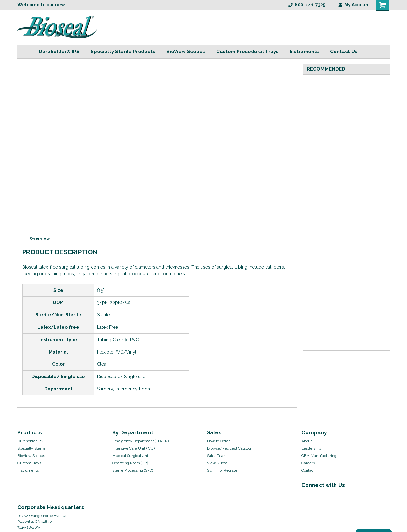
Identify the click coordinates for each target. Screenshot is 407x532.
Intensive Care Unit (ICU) (133, 448)
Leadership (311, 448)
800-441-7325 (307, 5)
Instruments (304, 52)
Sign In (213, 470)
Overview (40, 238)
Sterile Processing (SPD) (133, 470)
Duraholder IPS (30, 441)
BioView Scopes (186, 52)
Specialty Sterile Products (123, 52)
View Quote (217, 463)
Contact (308, 470)
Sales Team (217, 456)
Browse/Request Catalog (229, 448)
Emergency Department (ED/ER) (140, 441)
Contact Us (344, 52)
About (307, 441)
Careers (308, 463)
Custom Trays (29, 463)
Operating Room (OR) (130, 463)
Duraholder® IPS (59, 52)
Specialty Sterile (31, 448)
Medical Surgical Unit (131, 456)
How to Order (218, 441)
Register (231, 470)
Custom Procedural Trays (247, 52)
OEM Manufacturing (319, 456)
